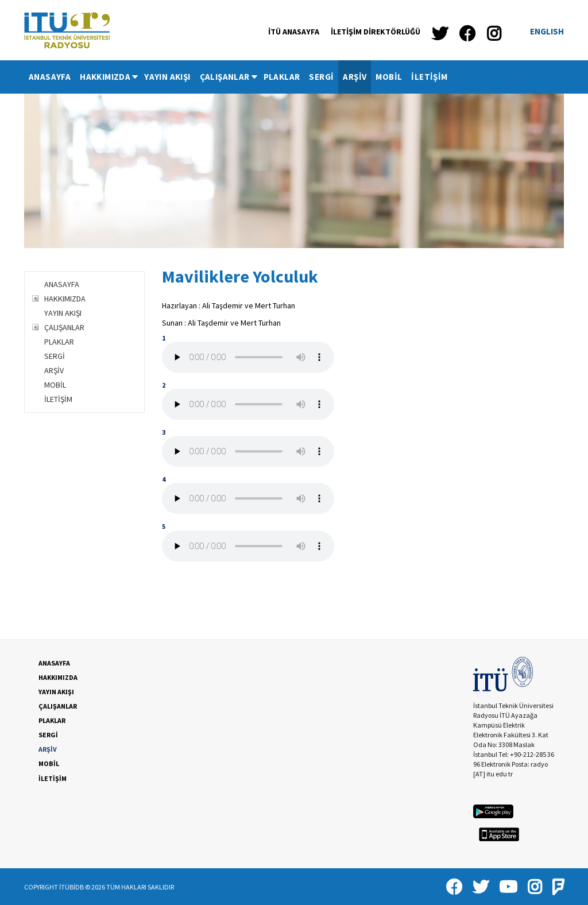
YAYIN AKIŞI (167, 77)
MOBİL (389, 77)
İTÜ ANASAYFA (294, 32)
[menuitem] (50, 77)
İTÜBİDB (71, 887)
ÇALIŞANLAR (229, 77)
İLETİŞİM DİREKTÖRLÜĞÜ (376, 32)
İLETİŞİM (429, 77)
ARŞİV (355, 77)
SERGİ (321, 77)
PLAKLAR (282, 77)
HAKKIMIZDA (110, 77)
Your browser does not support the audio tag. (248, 357)
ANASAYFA (50, 77)
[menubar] (238, 77)
